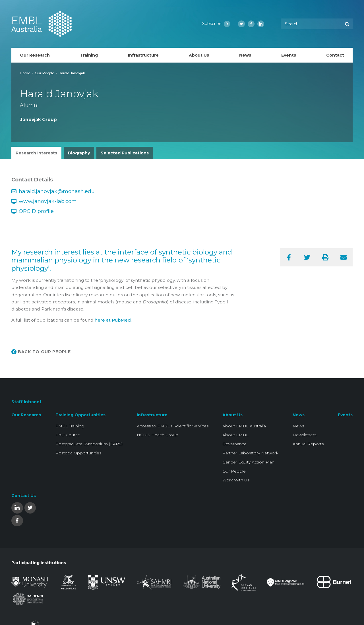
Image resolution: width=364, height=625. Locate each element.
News (299, 415)
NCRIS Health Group (158, 435)
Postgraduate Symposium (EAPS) (89, 444)
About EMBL (235, 435)
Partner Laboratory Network (250, 453)
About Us (232, 415)
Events (345, 415)
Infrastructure (152, 415)
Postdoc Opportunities (78, 453)
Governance (234, 444)
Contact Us (24, 496)
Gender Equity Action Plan (248, 462)
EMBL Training (70, 426)
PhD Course (68, 435)
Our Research (26, 415)
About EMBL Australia (244, 426)
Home (25, 73)
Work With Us (236, 480)
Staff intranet (26, 402)
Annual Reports (308, 444)
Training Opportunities (80, 415)
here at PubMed (113, 320)
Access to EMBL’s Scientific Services (173, 426)
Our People (45, 73)
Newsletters (304, 435)
